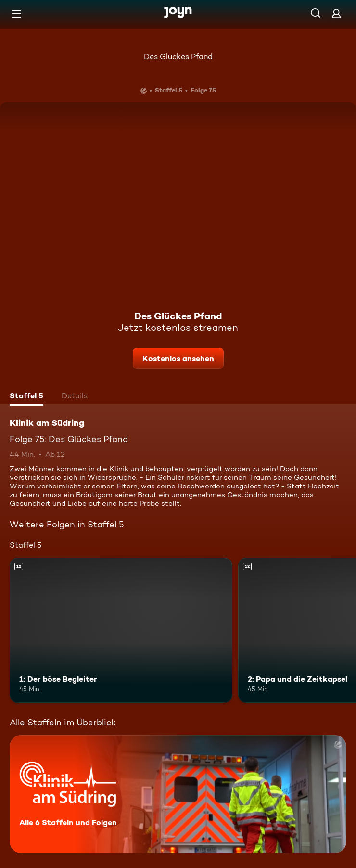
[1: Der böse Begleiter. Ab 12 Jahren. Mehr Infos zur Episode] (121, 630)
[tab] (26, 397)
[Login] (336, 13)
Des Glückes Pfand (178, 57)
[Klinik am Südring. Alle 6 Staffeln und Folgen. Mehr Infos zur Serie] (178, 794)
